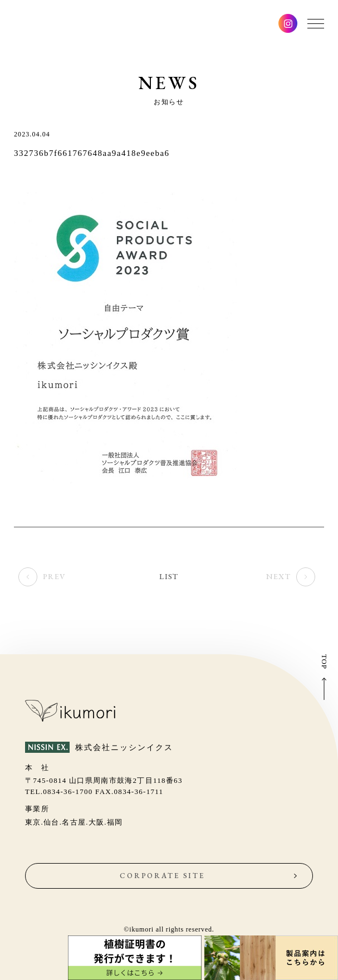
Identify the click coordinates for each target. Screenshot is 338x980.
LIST (169, 579)
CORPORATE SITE (162, 876)
